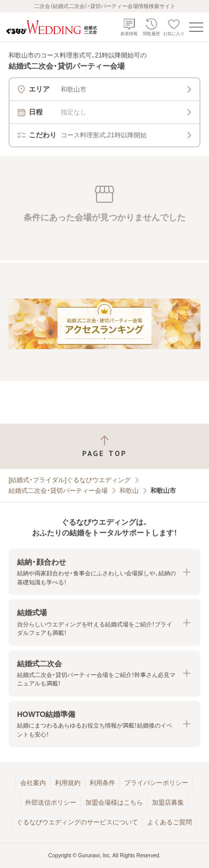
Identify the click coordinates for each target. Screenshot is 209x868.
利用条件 (102, 783)
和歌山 (129, 491)
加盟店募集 (168, 803)
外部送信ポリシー (51, 803)
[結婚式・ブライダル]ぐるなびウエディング (70, 480)
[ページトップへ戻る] (104, 446)
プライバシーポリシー (156, 783)
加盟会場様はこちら (114, 803)
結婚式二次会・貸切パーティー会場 (58, 491)
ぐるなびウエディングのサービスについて (77, 822)
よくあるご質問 (170, 822)
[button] (104, 572)
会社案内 (33, 783)
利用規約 (68, 783)
